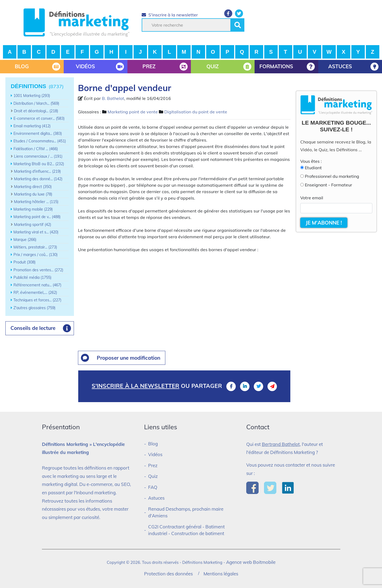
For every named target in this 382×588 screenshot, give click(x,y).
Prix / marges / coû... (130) (35, 255)
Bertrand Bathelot (281, 444)
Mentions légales (221, 574)
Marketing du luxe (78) (33, 194)
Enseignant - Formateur (329, 185)
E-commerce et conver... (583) (39, 118)
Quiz (153, 476)
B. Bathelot (113, 98)
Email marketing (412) (32, 126)
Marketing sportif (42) (33, 225)
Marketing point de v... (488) (37, 217)
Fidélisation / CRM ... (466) (36, 149)
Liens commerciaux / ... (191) (38, 156)
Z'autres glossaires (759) (34, 308)
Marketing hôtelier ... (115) (36, 202)
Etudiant (313, 168)
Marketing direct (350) (33, 187)
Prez (153, 465)
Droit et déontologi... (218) (36, 111)
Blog (153, 444)
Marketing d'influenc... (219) (37, 171)
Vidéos (155, 454)
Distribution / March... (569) (36, 103)
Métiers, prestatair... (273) (35, 247)
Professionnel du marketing (332, 176)
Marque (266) (25, 240)
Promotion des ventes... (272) (38, 270)
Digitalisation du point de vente (196, 112)
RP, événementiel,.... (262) (35, 293)
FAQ (153, 487)
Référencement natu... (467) (37, 285)
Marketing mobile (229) (33, 209)
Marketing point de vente (133, 112)
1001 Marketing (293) (32, 96)
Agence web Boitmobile (251, 562)
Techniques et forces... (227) (37, 300)
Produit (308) (24, 262)
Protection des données (168, 574)
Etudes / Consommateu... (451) (40, 141)
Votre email (312, 198)
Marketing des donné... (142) (38, 179)
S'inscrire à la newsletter (170, 15)
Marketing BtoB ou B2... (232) (39, 164)
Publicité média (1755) (32, 277)
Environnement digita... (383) (38, 134)
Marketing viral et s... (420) (36, 232)
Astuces (156, 498)
